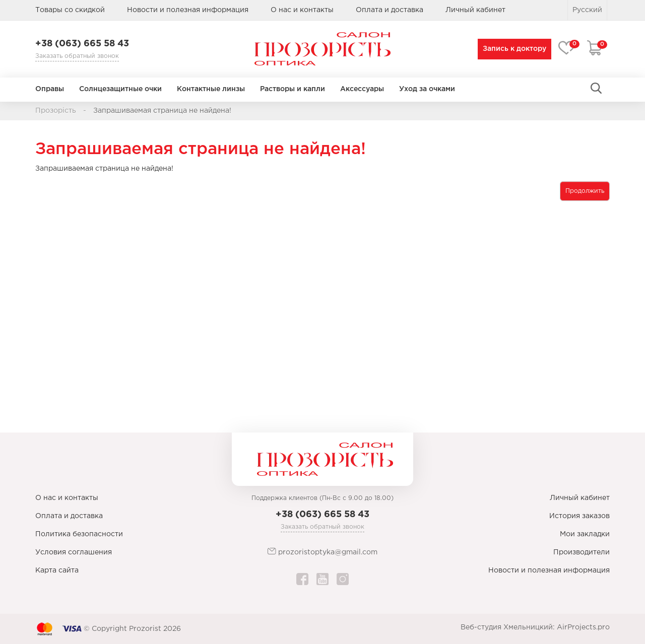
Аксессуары (362, 89)
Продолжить (585, 191)
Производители (582, 552)
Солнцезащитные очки (120, 89)
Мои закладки (585, 534)
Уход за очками (427, 89)
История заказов (579, 516)
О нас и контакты (302, 10)
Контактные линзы (211, 89)
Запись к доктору (512, 49)
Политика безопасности (79, 534)
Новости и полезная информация (188, 10)
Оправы (50, 89)
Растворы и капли (293, 89)
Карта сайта (57, 570)
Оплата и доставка (390, 10)
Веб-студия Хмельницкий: (508, 627)
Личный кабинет (580, 498)
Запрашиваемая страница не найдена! (162, 111)
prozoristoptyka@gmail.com (322, 552)
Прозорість (56, 111)
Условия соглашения (74, 552)
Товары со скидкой (70, 10)
